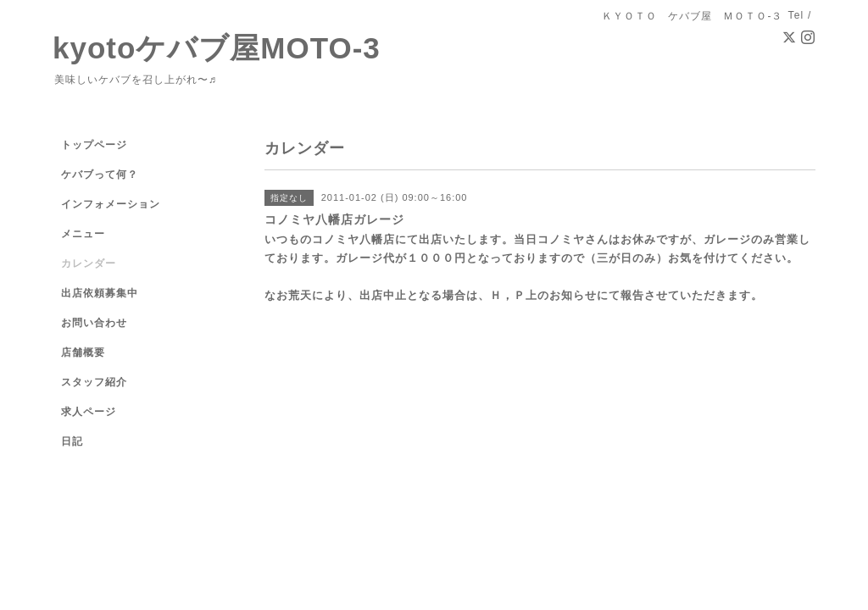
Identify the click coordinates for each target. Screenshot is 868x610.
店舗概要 (83, 352)
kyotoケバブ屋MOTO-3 (217, 48)
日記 (72, 441)
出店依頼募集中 (100, 293)
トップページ (94, 145)
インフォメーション (111, 204)
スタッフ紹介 (94, 382)
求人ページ (89, 412)
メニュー (83, 234)
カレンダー (89, 263)
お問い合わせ (94, 323)
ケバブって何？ (100, 175)
